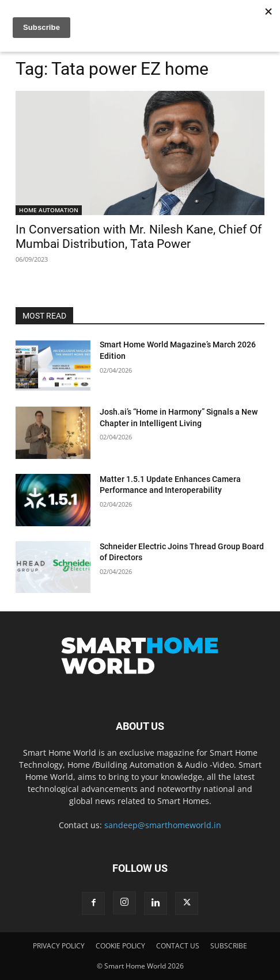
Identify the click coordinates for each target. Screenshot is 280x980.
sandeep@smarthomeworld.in (163, 825)
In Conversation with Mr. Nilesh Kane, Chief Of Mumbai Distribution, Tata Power (139, 237)
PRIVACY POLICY (59, 946)
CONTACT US (178, 946)
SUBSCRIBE (229, 946)
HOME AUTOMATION (49, 210)
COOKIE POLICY (120, 946)
